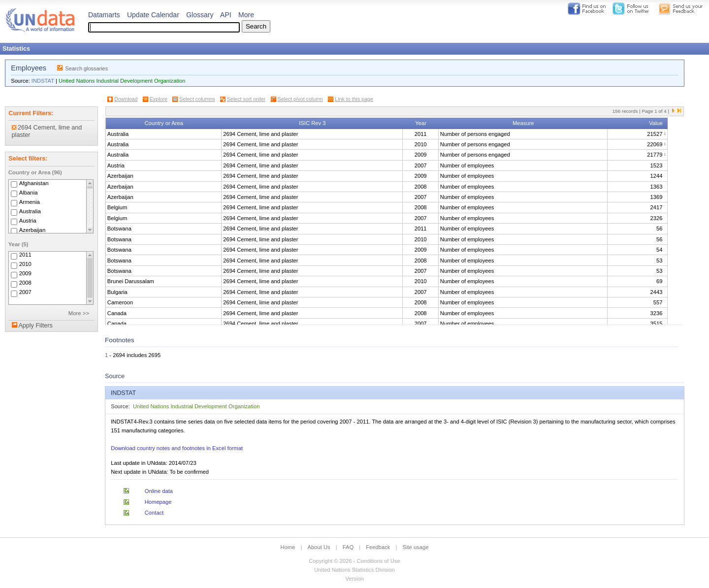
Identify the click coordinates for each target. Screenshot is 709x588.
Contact (154, 513)
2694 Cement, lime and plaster (47, 131)
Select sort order (246, 99)
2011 (25, 255)
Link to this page (354, 99)
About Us (319, 547)
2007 (25, 293)
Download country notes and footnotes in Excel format (177, 448)
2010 (25, 264)
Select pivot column (300, 99)
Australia (30, 211)
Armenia (30, 202)
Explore (159, 99)
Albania (29, 193)
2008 (25, 283)
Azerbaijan (32, 230)
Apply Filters (35, 326)
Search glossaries (86, 68)
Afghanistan (34, 183)
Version (354, 579)
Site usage (416, 547)
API (226, 15)
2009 (25, 274)
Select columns (197, 99)
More (246, 15)
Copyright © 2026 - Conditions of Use (354, 561)
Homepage (158, 502)
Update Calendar (153, 15)
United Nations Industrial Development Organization (122, 81)
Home (288, 547)
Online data (159, 491)
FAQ (348, 547)
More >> (79, 313)
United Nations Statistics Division (354, 570)
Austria (28, 221)
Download (126, 99)
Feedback (378, 547)
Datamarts (104, 15)
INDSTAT (43, 81)
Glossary (200, 15)
